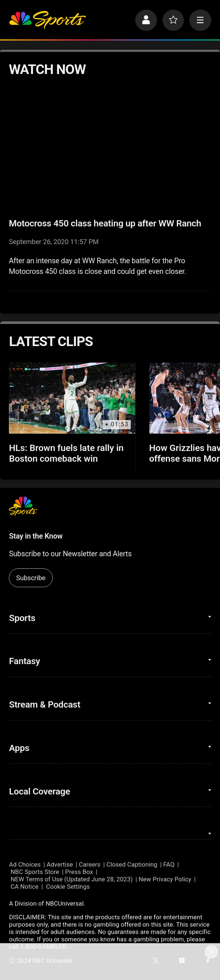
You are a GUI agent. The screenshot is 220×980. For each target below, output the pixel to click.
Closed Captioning (132, 864)
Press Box (79, 872)
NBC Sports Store (35, 872)
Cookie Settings (68, 886)
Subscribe (31, 578)
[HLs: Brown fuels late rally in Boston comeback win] (72, 398)
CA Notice (25, 886)
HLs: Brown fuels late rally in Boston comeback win (66, 453)
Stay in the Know (36, 536)
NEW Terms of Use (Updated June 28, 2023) (72, 879)
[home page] (47, 20)
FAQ (169, 864)
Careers (90, 864)
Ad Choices (25, 864)
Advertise (60, 864)
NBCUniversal (65, 903)
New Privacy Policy (165, 879)
